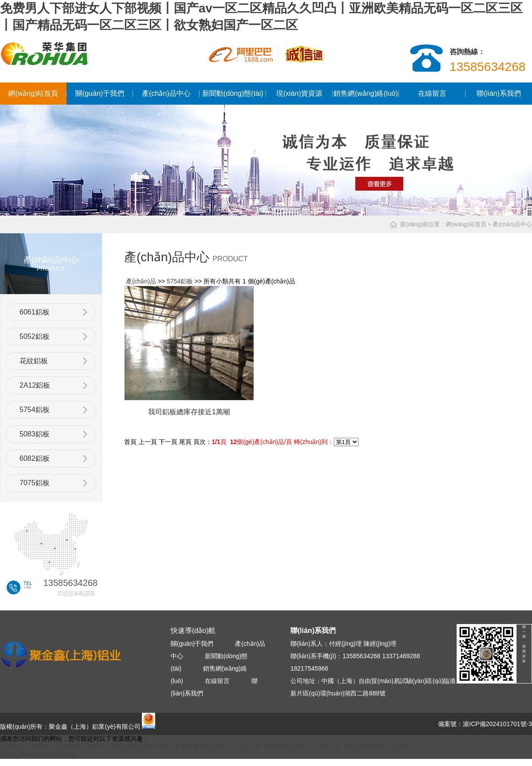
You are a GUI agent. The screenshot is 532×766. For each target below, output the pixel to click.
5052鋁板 (35, 336)
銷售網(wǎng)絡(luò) (366, 93)
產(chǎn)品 (141, 281)
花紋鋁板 (34, 361)
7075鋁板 (35, 483)
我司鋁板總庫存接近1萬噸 (189, 412)
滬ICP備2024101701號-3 (497, 724)
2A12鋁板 (35, 385)
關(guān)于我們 (100, 93)
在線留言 (432, 93)
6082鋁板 (35, 458)
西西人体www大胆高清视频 (38, 754)
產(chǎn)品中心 (166, 93)
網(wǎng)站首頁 (33, 93)
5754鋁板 (35, 410)
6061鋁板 (35, 312)
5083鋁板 (35, 434)
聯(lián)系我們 (499, 93)
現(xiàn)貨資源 (299, 93)
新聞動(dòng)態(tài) (233, 93)
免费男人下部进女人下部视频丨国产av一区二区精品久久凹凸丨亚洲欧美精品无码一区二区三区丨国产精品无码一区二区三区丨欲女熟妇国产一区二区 (205, 746)
